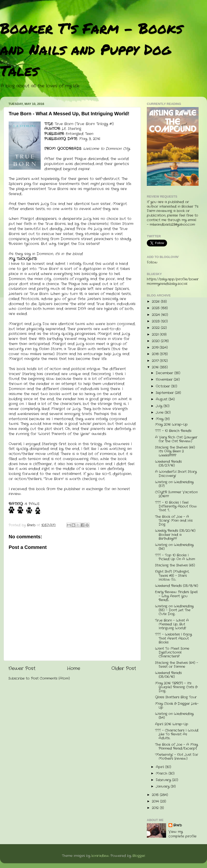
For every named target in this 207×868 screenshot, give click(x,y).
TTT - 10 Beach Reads (173, 431)
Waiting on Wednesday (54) (174, 716)
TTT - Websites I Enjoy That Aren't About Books (173, 638)
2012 (156, 808)
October (163, 386)
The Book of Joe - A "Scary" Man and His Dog (174, 521)
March (162, 774)
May (160, 419)
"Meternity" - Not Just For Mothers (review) (177, 757)
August (162, 399)
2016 (156, 367)
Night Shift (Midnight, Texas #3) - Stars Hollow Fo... (172, 575)
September (165, 393)
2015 (156, 795)
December (165, 373)
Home (74, 669)
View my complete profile (182, 834)
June (160, 413)
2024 (156, 315)
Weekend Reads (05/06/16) (168, 675)
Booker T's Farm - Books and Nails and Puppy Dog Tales (91, 49)
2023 (156, 321)
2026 (156, 302)
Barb (178, 825)
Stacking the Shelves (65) (175, 565)
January (163, 787)
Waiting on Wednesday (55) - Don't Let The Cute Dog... (174, 610)
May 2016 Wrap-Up (171, 425)
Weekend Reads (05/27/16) (168, 464)
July (160, 406)
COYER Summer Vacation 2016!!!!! (176, 494)
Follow (152, 262)
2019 (156, 348)
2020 (156, 341)
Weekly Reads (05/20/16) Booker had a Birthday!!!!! (175, 535)
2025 (156, 308)
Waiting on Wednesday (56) (174, 547)
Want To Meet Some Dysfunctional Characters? (172, 653)
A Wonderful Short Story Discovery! (176, 474)
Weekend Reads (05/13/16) (177, 586)
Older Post (124, 669)
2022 (156, 328)
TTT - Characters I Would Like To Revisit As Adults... (177, 734)
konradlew (100, 856)
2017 (156, 361)
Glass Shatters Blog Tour (176, 697)
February (164, 780)
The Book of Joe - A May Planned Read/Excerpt (176, 747)
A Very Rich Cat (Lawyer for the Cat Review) (176, 439)
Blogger (139, 856)
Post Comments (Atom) (50, 678)
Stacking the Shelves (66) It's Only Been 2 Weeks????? (175, 451)
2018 (156, 354)
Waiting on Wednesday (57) (174, 484)
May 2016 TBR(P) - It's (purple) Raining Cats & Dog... (176, 687)
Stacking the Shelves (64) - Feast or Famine (177, 665)
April (160, 767)
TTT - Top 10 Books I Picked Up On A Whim (175, 557)
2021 (156, 335)
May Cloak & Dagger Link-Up (177, 706)
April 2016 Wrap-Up (172, 724)
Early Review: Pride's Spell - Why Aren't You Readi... (176, 596)
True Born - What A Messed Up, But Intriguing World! (172, 624)
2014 (156, 801)
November (165, 380)
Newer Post (22, 669)
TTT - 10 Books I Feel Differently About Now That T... (176, 506)
